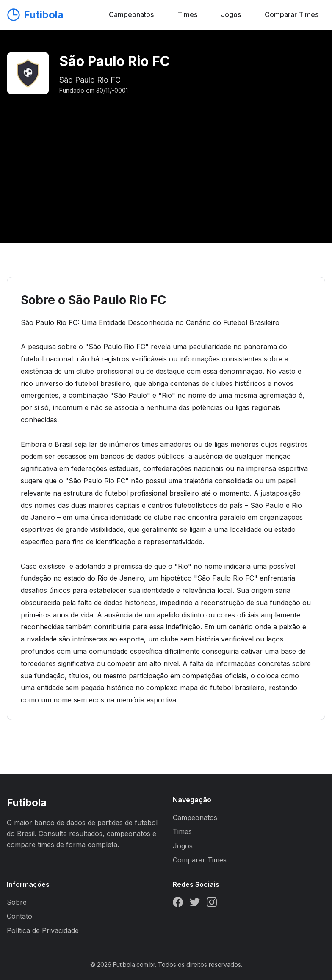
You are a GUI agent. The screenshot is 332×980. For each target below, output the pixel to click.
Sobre (17, 902)
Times (187, 14)
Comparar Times (292, 14)
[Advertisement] (166, 159)
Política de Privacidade (43, 930)
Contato (19, 916)
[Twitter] (195, 904)
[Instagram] (212, 904)
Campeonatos (131, 14)
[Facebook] (178, 904)
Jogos (231, 14)
